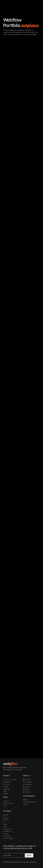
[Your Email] (14, 856)
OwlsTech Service (23, 863)
